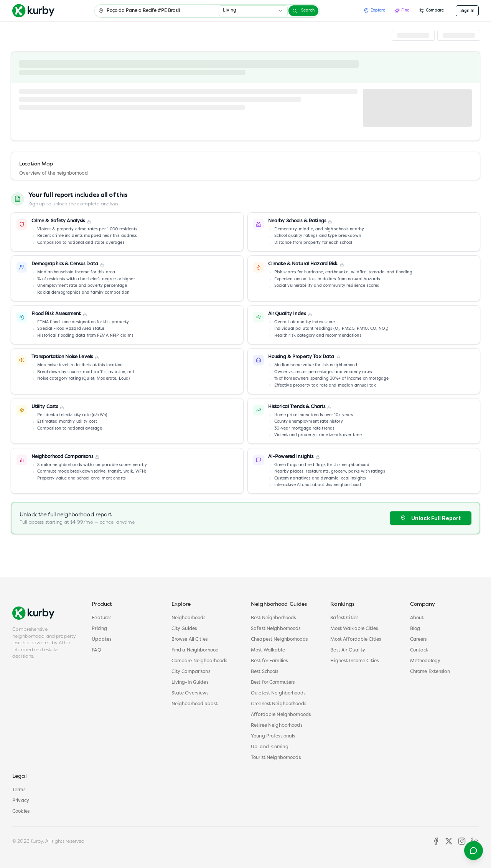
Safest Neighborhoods (276, 629)
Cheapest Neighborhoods (279, 640)
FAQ (96, 650)
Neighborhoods (189, 618)
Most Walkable (268, 650)
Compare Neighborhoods (199, 661)
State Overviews (190, 693)
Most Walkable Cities (354, 629)
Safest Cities (344, 618)
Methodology (425, 661)
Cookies (21, 812)
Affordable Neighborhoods (281, 715)
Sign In (467, 11)
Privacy (21, 801)
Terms (19, 790)
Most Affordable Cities (356, 640)
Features (101, 618)
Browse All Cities (189, 640)
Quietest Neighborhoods (278, 693)
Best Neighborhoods (273, 618)
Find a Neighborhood (195, 650)
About (417, 618)
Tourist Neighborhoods (276, 758)
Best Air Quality (348, 650)
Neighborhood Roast (194, 704)
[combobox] (253, 11)
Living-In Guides (190, 683)
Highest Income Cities (354, 661)
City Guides (184, 629)
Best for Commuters (273, 683)
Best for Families (269, 661)
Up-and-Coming (270, 747)
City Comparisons (191, 672)
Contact (419, 650)
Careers (419, 640)
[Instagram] (462, 841)
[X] (449, 841)
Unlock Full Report (431, 518)
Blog (415, 629)
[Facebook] (436, 841)
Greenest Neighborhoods (278, 704)
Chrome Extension (430, 672)
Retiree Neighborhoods (277, 726)
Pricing (99, 629)
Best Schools (265, 672)
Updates (101, 640)
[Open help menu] (474, 851)
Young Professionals (273, 736)
